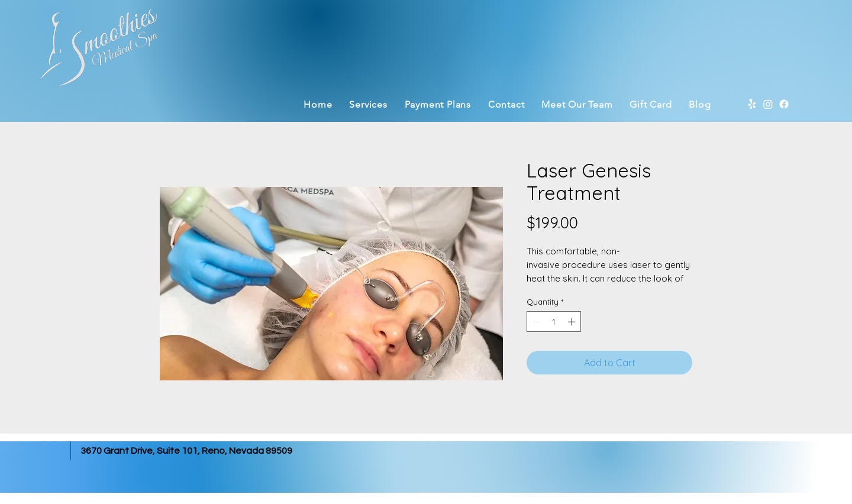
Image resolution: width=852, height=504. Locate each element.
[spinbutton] (554, 322)
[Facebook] (784, 104)
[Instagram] (768, 104)
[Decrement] (535, 322)
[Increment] (573, 322)
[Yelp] (752, 104)
